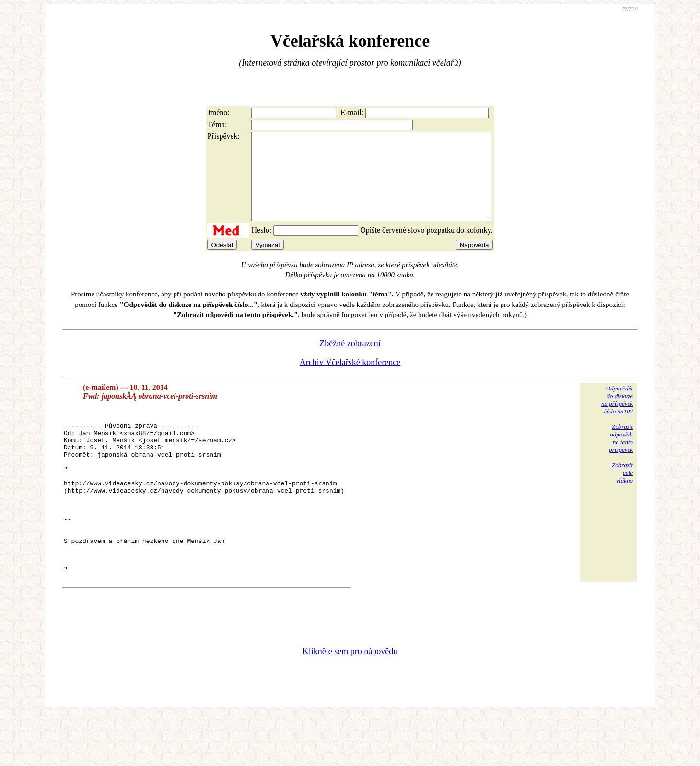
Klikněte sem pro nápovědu (350, 702)
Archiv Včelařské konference (350, 379)
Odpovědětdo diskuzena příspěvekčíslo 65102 (617, 417)
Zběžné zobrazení (350, 361)
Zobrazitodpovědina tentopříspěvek (621, 455)
